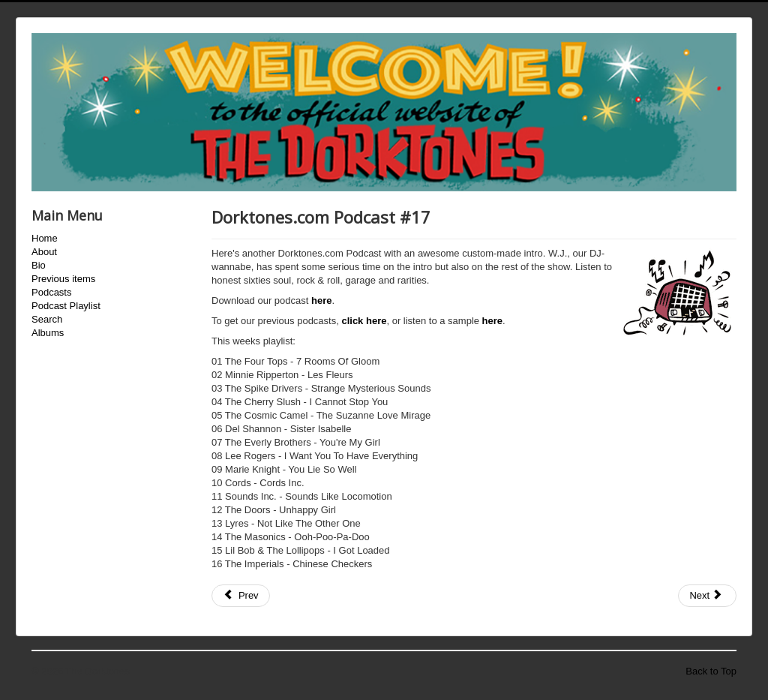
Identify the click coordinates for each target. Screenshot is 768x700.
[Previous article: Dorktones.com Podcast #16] (241, 596)
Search (47, 319)
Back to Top (711, 671)
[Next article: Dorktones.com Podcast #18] (707, 596)
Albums (48, 333)
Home (45, 238)
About (44, 252)
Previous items (63, 279)
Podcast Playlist (66, 306)
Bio (39, 265)
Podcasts (51, 292)
